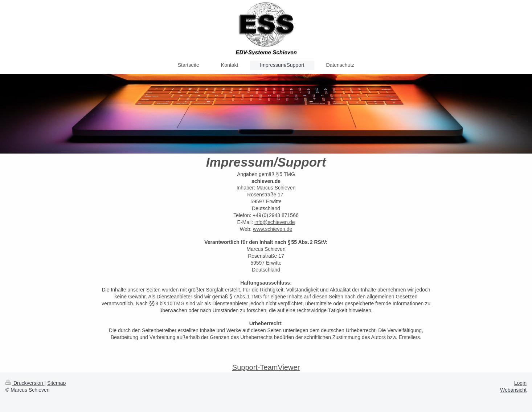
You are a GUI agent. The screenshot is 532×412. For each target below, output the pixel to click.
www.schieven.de (273, 229)
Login (520, 383)
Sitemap (56, 383)
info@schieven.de (275, 222)
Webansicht (513, 390)
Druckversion (25, 383)
